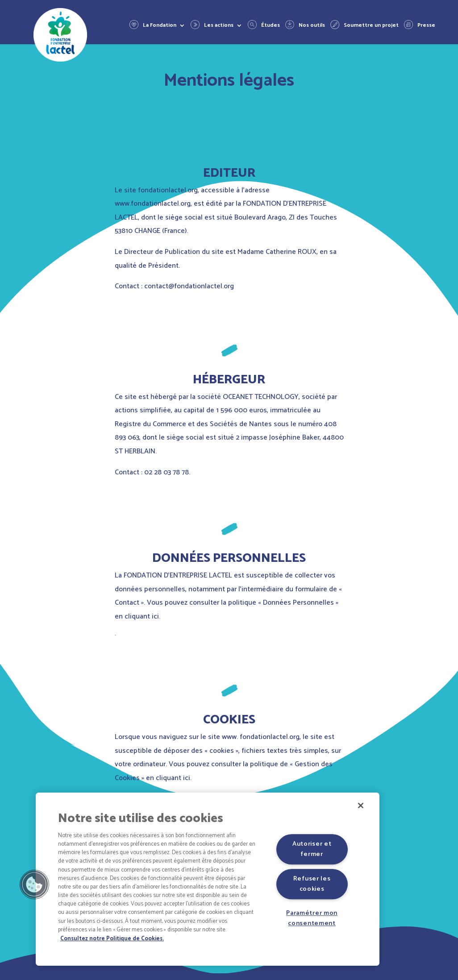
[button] (34, 884)
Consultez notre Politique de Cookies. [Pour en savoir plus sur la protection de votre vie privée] (112, 939)
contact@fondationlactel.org (189, 286)
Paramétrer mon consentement (312, 918)
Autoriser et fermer (312, 849)
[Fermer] (361, 806)
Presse (426, 26)
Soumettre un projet (371, 26)
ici (155, 617)
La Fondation (160, 26)
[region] (208, 879)
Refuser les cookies (312, 884)
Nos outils (312, 26)
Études (271, 26)
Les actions (219, 26)
